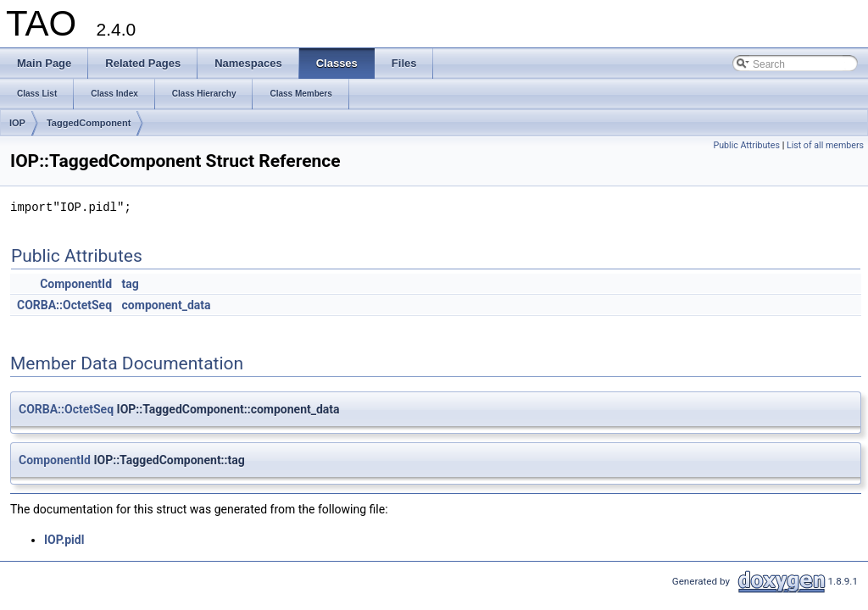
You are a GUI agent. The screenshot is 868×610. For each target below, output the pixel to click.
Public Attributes (746, 145)
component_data (167, 305)
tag (131, 284)
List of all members (825, 145)
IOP (17, 123)
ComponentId (76, 284)
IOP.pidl (64, 540)
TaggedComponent (89, 123)
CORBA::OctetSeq (64, 305)
